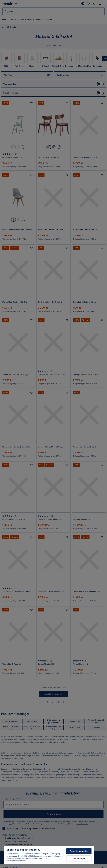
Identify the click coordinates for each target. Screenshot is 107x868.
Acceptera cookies (79, 851)
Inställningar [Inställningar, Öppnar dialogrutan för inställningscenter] (79, 858)
